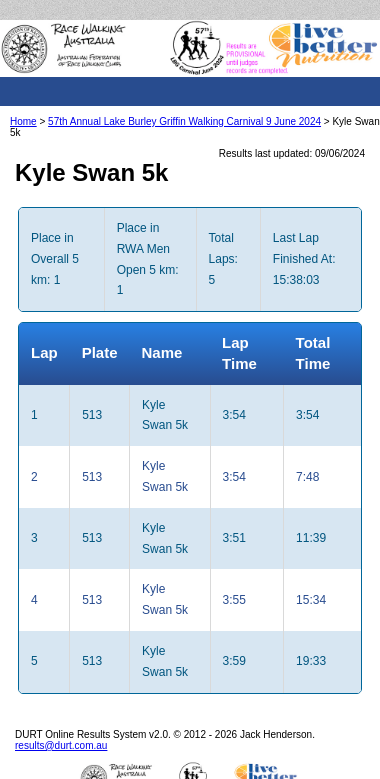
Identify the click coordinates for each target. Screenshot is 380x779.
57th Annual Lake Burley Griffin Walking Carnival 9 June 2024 (184, 121)
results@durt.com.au (61, 745)
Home (23, 121)
